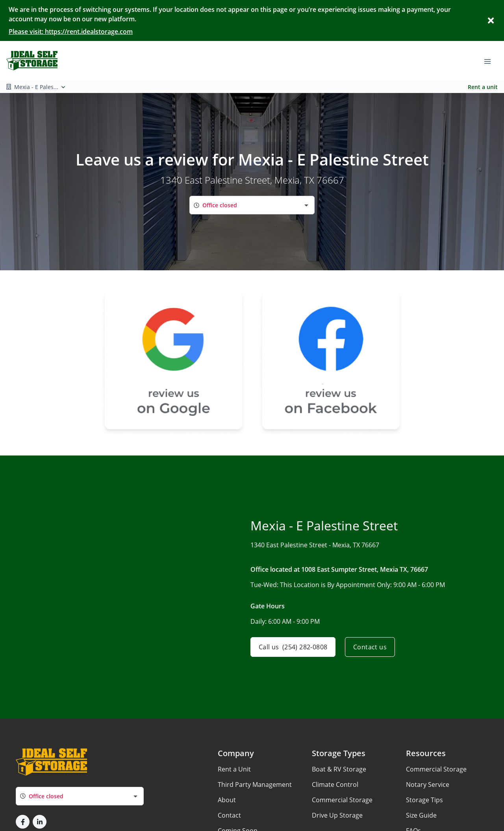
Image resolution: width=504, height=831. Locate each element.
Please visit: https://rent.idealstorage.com (71, 32)
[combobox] (252, 205)
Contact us (370, 647)
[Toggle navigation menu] (491, 61)
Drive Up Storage (337, 815)
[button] (23, 822)
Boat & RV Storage (339, 769)
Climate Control (335, 785)
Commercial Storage (342, 800)
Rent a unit (483, 87)
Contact (229, 815)
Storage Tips (424, 800)
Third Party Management (255, 785)
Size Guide (421, 815)
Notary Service (428, 785)
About (227, 800)
